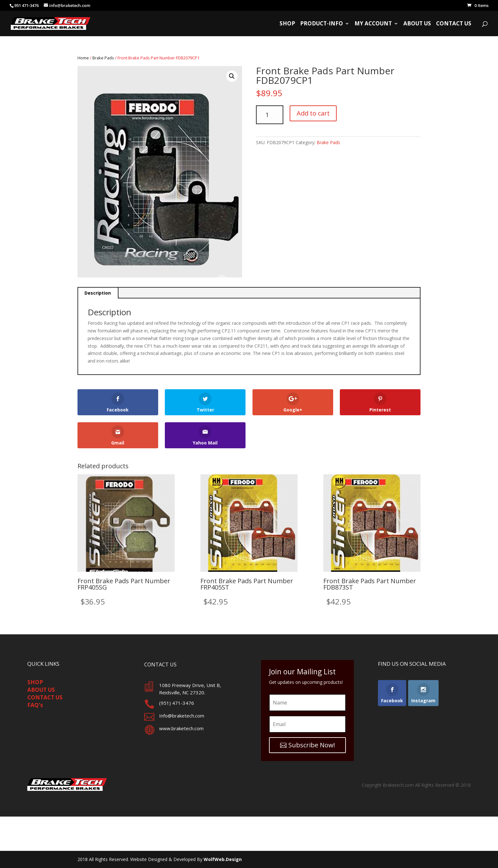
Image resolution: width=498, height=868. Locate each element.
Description (98, 293)
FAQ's (35, 705)
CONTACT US (45, 697)
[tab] (98, 293)
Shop (287, 24)
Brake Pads (103, 58)
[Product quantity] (270, 115)
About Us (417, 24)
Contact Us (454, 24)
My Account (373, 24)
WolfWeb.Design (223, 859)
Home (83, 58)
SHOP (35, 682)
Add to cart (313, 113)
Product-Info (322, 24)
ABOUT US (41, 690)
